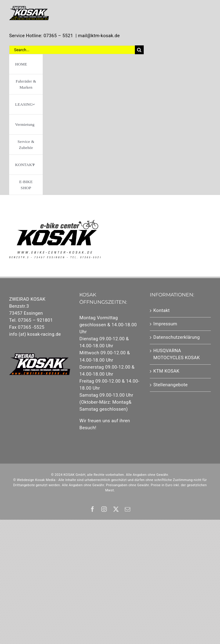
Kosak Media (45, 480)
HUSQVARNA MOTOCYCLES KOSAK (177, 354)
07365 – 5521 (58, 36)
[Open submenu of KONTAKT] (34, 165)
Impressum (165, 324)
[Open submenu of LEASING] (34, 104)
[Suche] (139, 50)
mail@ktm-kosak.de (99, 36)
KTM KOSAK (167, 371)
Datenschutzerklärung (177, 337)
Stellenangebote (171, 385)
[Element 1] (29, 8)
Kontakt (162, 310)
